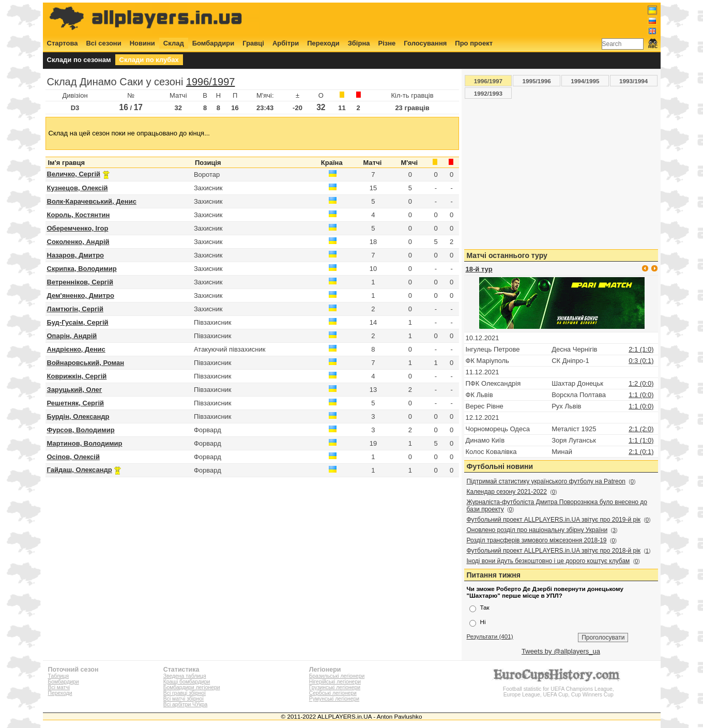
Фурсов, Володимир (81, 430)
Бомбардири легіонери (192, 687)
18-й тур (479, 269)
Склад (174, 43)
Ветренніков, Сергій (80, 282)
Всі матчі (59, 687)
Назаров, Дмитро (76, 255)
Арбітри (286, 43)
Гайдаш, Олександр (80, 470)
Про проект (474, 43)
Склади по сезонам (79, 60)
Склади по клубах (149, 60)
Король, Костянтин (79, 215)
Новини (142, 43)
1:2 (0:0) (641, 383)
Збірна (359, 43)
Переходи (323, 43)
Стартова (63, 43)
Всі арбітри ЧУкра (186, 704)
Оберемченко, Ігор (78, 228)
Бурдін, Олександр (78, 416)
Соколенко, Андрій (78, 242)
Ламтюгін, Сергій (75, 309)
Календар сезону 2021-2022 (507, 492)
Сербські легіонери (333, 693)
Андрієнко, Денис (76, 349)
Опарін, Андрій (72, 336)
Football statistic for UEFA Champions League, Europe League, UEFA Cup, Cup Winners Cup (558, 689)
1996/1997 (211, 82)
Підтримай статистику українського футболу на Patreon (546, 481)
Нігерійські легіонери (335, 682)
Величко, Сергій (74, 174)
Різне (387, 43)
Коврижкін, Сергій (77, 376)
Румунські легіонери (334, 699)
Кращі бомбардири (187, 682)
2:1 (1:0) (641, 349)
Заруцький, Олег (75, 390)
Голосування (425, 43)
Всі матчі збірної (184, 699)
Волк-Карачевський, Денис (92, 201)
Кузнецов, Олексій (78, 188)
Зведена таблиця (185, 676)
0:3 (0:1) (641, 361)
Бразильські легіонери (337, 676)
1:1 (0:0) (641, 395)
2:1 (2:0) (641, 429)
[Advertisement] (469, 19)
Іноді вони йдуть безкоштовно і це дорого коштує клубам (548, 561)
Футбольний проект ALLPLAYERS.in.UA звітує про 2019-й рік (554, 520)
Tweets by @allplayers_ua (561, 651)
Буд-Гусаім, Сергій (78, 322)
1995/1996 (537, 81)
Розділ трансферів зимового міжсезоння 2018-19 (537, 540)
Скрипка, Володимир (82, 269)
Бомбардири (213, 43)
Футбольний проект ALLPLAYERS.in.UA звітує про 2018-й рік (554, 551)
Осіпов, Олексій (73, 457)
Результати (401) (490, 636)
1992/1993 (488, 93)
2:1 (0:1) (641, 452)
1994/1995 (585, 81)
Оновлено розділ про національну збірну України (537, 530)
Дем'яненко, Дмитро (81, 295)
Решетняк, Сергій (76, 403)
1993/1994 (633, 81)
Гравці (253, 43)
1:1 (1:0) (641, 440)
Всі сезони (103, 43)
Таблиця (59, 676)
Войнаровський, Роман (86, 363)
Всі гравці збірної (185, 693)
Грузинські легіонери (335, 687)
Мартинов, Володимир (85, 443)
